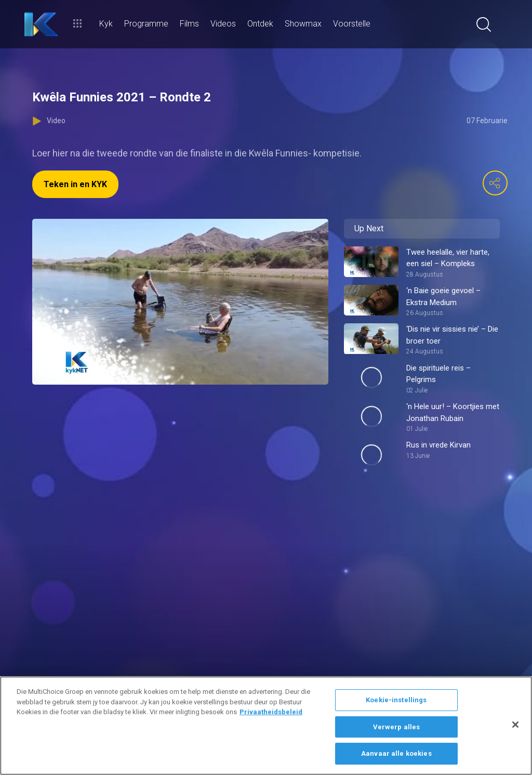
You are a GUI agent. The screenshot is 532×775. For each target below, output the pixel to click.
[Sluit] (515, 725)
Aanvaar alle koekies (396, 753)
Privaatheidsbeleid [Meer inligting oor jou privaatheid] (271, 712)
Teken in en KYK (75, 184)
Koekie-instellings (396, 700)
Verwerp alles (397, 727)
